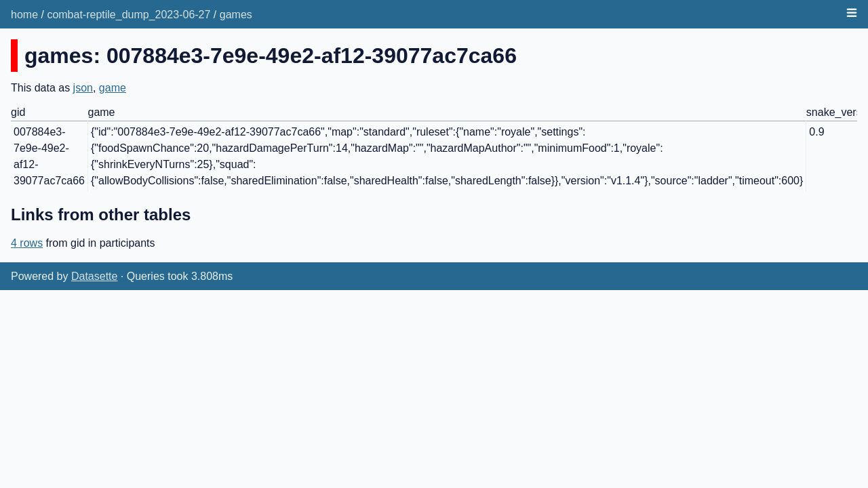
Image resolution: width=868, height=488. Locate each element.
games (236, 15)
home (24, 15)
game (113, 88)
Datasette (94, 276)
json (83, 88)
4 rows (27, 243)
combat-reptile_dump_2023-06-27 (129, 15)
